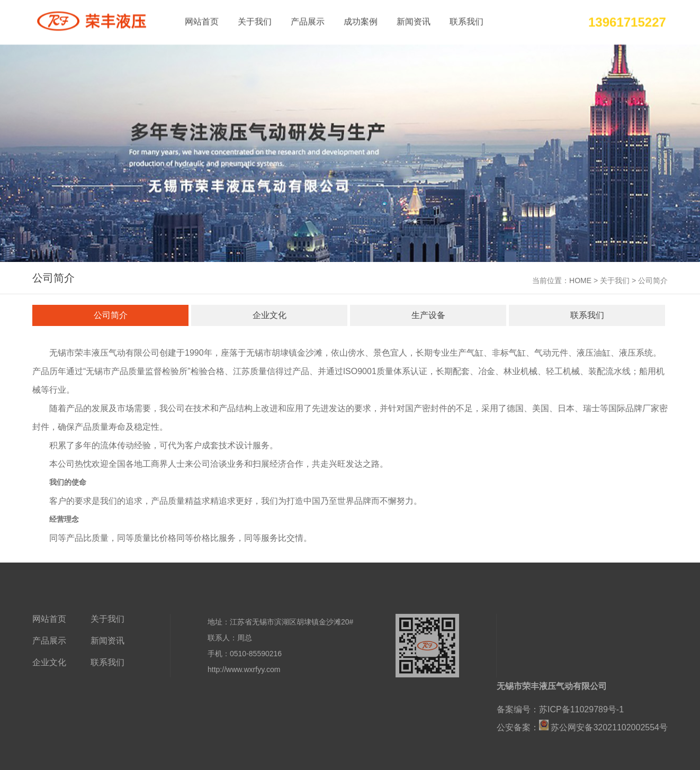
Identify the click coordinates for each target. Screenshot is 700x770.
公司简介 (111, 316)
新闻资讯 (414, 21)
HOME (580, 281)
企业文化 (270, 316)
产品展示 (308, 21)
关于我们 (255, 21)
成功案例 (361, 21)
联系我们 (466, 21)
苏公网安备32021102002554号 (608, 730)
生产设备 (428, 316)
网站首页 (202, 21)
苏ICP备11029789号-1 (581, 712)
